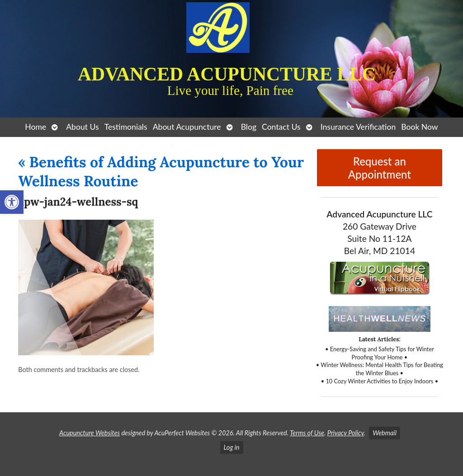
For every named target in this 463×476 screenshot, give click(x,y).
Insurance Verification (358, 127)
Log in (232, 447)
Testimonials (126, 127)
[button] (12, 202)
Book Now (419, 127)
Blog (249, 127)
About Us (82, 127)
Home (35, 127)
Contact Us (281, 127)
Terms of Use (307, 433)
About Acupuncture (187, 127)
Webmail (385, 433)
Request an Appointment (380, 168)
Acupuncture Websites (90, 433)
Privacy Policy (346, 433)
